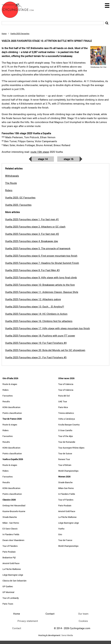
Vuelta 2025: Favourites (18, 205)
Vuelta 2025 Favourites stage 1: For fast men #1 (32, 219)
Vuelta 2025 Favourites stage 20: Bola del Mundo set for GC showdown (45, 350)
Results (6, 401)
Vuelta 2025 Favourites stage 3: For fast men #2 (32, 234)
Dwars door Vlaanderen (13, 540)
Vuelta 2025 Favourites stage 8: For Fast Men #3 (32, 270)
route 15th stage (40, 152)
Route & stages (10, 384)
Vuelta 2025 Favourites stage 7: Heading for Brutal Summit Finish (42, 263)
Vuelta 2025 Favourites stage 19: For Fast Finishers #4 (36, 343)
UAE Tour (63, 401)
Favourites (8, 396)
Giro (60, 534)
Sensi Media (67, 635)
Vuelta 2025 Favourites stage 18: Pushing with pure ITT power (40, 336)
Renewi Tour (64, 459)
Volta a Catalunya (67, 419)
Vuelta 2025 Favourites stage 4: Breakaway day (32, 241)
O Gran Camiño (65, 430)
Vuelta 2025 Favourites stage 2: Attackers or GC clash (35, 227)
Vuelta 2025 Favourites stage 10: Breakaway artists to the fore (40, 285)
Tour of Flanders (10, 546)
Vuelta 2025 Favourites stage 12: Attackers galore (33, 299)
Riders (6, 390)
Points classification (12, 413)
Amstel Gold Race (11, 563)
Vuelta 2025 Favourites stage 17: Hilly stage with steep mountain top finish (48, 328)
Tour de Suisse (65, 453)
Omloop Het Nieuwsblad (14, 505)
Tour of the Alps (66, 436)
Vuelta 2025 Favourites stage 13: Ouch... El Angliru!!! (35, 306)
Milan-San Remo (66, 488)
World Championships (68, 471)
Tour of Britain (65, 465)
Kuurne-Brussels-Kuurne (14, 511)
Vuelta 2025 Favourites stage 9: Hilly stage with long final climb (41, 277)
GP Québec (8, 586)
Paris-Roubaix (9, 552)
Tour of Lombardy (11, 598)
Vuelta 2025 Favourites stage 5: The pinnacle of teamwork (38, 248)
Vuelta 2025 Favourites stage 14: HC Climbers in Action (36, 314)
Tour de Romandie (67, 442)
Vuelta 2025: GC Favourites (20, 197)
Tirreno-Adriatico (66, 413)
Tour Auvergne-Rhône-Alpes (71, 448)
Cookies (83, 621)
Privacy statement (28, 621)
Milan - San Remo (11, 523)
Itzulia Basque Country (69, 425)
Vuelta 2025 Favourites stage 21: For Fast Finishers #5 (36, 357)
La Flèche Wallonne (12, 569)
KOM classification (11, 407)
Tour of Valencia (66, 384)
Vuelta (61, 529)
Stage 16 (68, 159)
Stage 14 (43, 159)
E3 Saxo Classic (10, 529)
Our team (83, 614)
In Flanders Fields (11, 534)
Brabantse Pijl (9, 557)
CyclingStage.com (20, 10)
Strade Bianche (10, 517)
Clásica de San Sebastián (14, 581)
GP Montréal (8, 592)
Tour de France (65, 540)
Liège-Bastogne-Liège (13, 575)
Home (4, 33)
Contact (17, 628)
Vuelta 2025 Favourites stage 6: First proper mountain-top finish (41, 256)
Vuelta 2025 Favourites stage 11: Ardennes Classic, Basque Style (42, 292)
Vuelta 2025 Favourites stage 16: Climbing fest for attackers (39, 321)
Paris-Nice (63, 407)
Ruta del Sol (64, 396)
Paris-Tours (8, 604)
